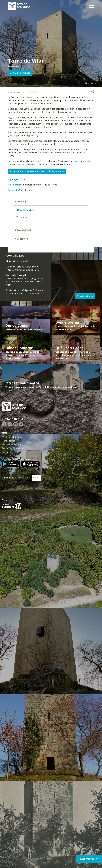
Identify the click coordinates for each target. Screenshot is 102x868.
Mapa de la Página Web (13, 437)
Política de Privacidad (12, 445)
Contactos (22, 239)
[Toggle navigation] (92, 6)
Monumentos (20, 92)
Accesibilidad (23, 230)
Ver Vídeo (16, 171)
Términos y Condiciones (13, 448)
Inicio (10, 92)
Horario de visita (26, 210)
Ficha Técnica (8, 441)
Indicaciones (85, 296)
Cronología (22, 202)
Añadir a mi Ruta (20, 73)
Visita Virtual (36, 171)
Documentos (56, 171)
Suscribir (36, 478)
